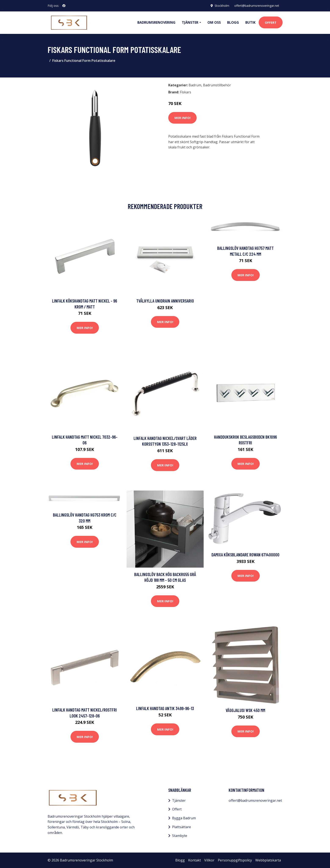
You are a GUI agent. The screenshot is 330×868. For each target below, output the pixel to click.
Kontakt (195, 860)
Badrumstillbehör (217, 85)
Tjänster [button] (190, 22)
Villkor (209, 860)
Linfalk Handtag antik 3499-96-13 (165, 708)
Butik (250, 22)
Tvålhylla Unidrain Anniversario (165, 301)
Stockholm (222, 6)
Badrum (195, 85)
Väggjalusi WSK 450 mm (245, 710)
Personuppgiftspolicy (235, 860)
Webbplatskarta (268, 860)
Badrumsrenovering (156, 22)
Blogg (233, 22)
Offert (271, 22)
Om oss (214, 22)
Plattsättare (182, 827)
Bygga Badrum (184, 818)
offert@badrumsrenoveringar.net (257, 6)
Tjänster (179, 800)
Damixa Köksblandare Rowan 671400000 (245, 555)
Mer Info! (182, 118)
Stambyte (180, 836)
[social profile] (64, 6)
